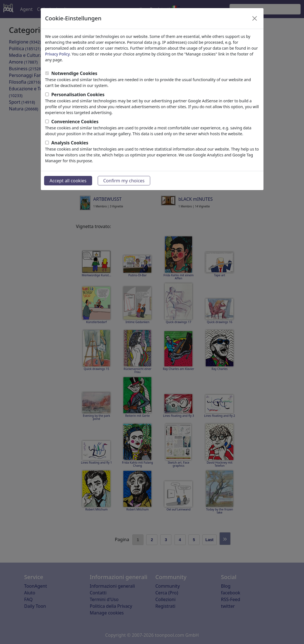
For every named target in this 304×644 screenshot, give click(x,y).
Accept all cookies (68, 181)
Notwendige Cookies (74, 73)
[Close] (255, 18)
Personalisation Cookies (78, 95)
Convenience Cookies (75, 122)
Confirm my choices (124, 181)
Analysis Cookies (70, 143)
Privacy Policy (58, 54)
